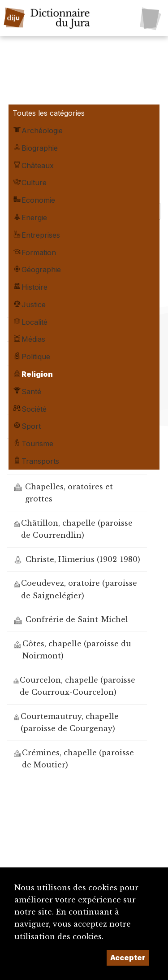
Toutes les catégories (49, 113)
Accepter (128, 958)
